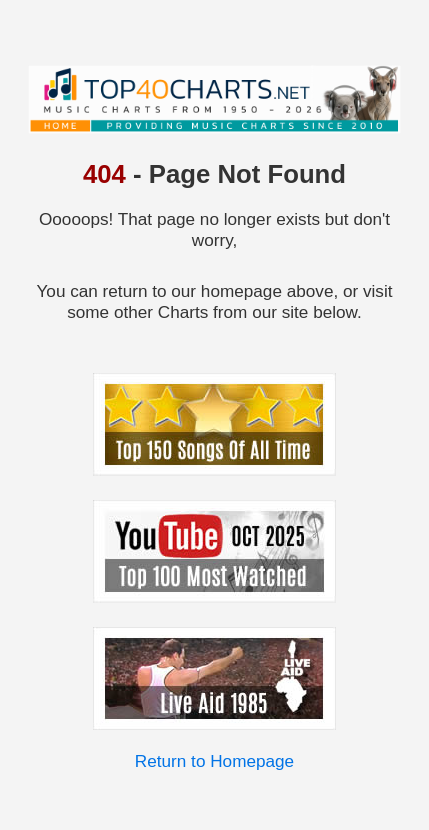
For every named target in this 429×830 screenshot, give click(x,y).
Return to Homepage (214, 761)
